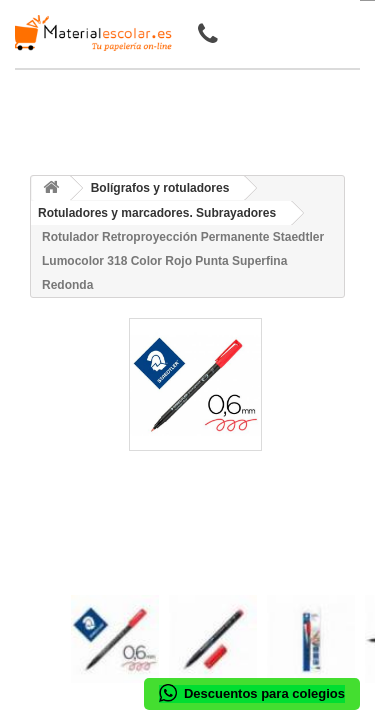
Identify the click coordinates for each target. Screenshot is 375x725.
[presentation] (78, 577)
